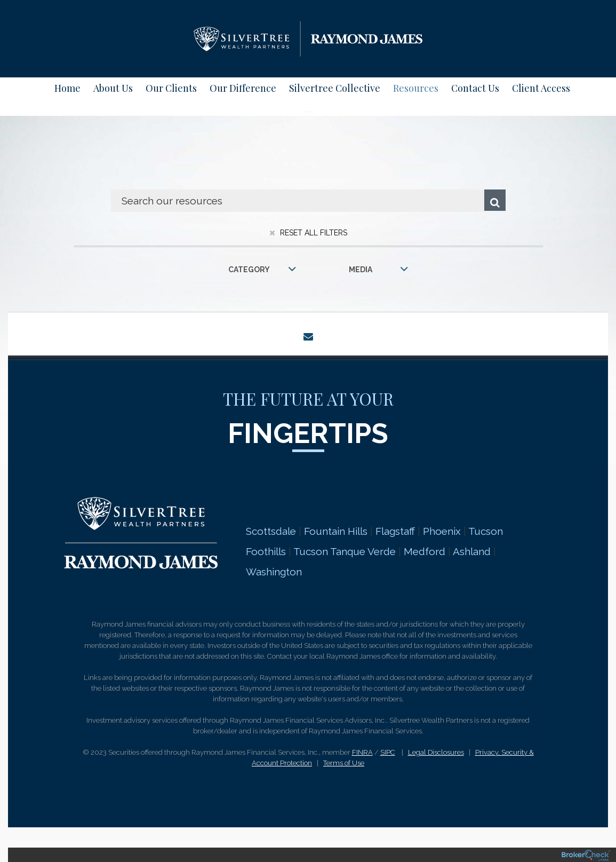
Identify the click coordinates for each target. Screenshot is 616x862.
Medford (425, 551)
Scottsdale (271, 531)
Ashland (472, 551)
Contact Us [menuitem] (475, 88)
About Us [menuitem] (113, 88)
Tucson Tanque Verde (345, 551)
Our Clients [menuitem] (171, 88)
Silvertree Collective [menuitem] (335, 88)
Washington (275, 572)
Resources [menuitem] (416, 88)
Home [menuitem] (67, 88)
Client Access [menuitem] (541, 88)
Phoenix (442, 531)
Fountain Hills (336, 531)
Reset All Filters (308, 233)
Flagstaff (395, 531)
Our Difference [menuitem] (243, 88)
